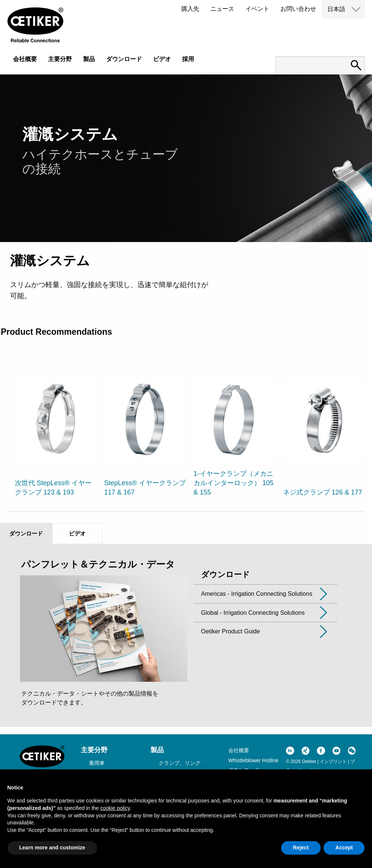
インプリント (333, 762)
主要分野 (60, 59)
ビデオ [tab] (77, 533)
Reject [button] (301, 848)
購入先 (190, 9)
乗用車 (97, 763)
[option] (56, 433)
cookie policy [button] (115, 808)
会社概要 (25, 59)
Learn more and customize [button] (52, 848)
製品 (89, 59)
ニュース (222, 9)
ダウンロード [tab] (26, 533)
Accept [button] (344, 848)
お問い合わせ (298, 9)
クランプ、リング (179, 763)
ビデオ (162, 59)
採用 (188, 59)
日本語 (336, 9)
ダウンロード (124, 59)
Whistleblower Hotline (253, 760)
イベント (257, 9)
